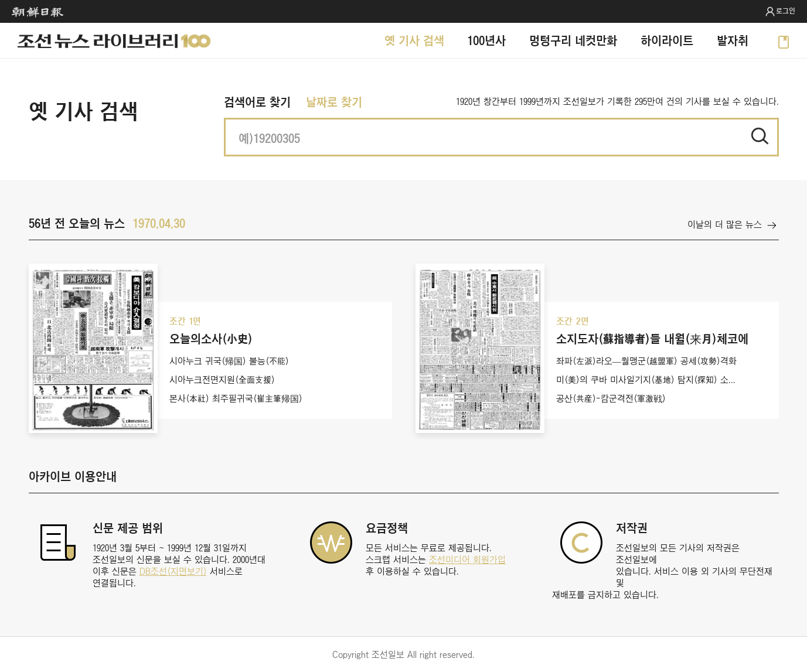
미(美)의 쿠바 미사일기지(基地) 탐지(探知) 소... (646, 380)
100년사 (487, 40)
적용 (760, 136)
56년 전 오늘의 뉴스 (77, 223)
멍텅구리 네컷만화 (573, 40)
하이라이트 (667, 40)
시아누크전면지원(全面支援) (222, 380)
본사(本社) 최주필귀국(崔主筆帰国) (236, 398)
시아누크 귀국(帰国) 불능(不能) (229, 361)
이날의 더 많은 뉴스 (725, 224)
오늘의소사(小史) (211, 338)
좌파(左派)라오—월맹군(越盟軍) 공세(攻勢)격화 (646, 361)
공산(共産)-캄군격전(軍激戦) (611, 398)
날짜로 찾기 (334, 102)
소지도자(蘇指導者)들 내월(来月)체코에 (652, 338)
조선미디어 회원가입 (467, 560)
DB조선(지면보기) (173, 571)
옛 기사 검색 (414, 40)
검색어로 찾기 (257, 102)
